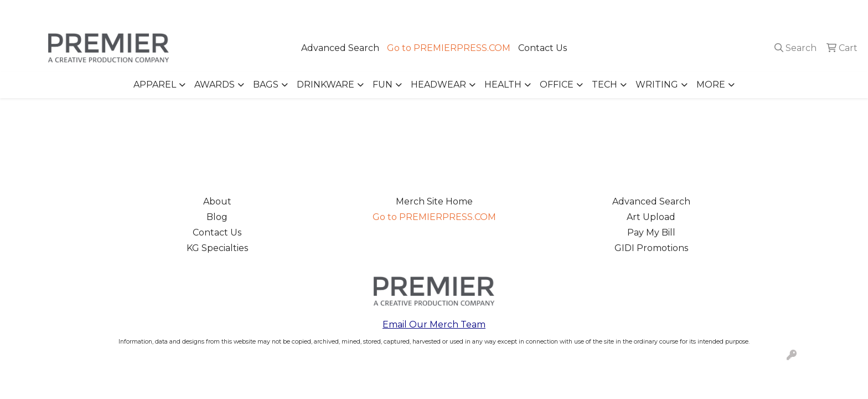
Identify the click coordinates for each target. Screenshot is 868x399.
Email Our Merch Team (434, 324)
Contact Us (542, 48)
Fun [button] (383, 85)
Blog (217, 217)
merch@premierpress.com (797, 12)
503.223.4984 (700, 12)
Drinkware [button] (325, 85)
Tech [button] (604, 85)
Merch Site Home (434, 201)
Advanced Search (340, 48)
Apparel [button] (155, 85)
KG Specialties (217, 248)
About (217, 201)
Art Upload (651, 217)
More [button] (711, 85)
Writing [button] (657, 85)
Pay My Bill (651, 232)
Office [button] (557, 85)
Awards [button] (215, 85)
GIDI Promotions (651, 248)
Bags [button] (266, 85)
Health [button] (503, 85)
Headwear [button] (438, 85)
